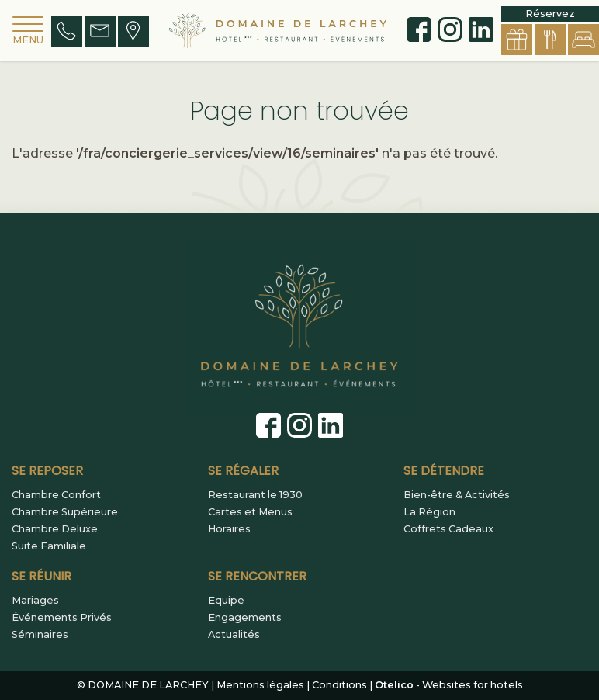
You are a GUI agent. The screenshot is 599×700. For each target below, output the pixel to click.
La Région (429, 512)
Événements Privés (62, 618)
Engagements (245, 618)
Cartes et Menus (250, 512)
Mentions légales (260, 685)
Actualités (234, 635)
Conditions (339, 685)
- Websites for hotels (449, 685)
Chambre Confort (56, 495)
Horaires (229, 529)
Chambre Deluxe (55, 529)
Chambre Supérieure (65, 512)
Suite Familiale (49, 546)
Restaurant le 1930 (255, 495)
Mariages (35, 601)
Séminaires (40, 635)
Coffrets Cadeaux (448, 529)
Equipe (226, 601)
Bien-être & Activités (457, 495)
